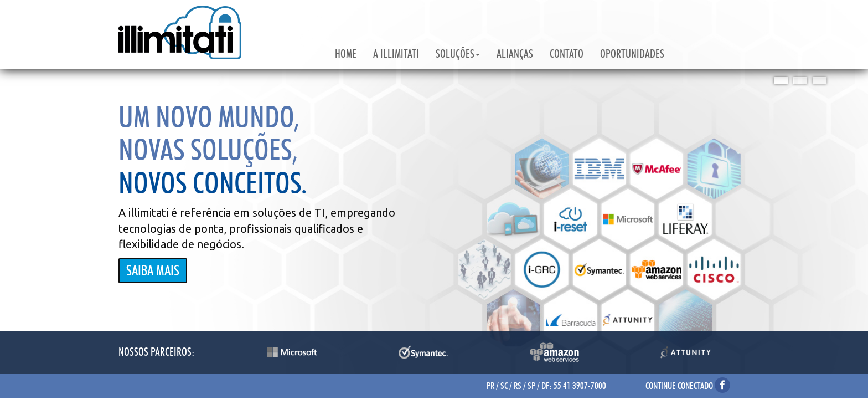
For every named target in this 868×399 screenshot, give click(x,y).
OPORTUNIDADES (632, 54)
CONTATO (567, 54)
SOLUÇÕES (458, 54)
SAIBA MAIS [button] (153, 270)
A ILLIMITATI (396, 54)
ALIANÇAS (515, 54)
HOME (346, 54)
